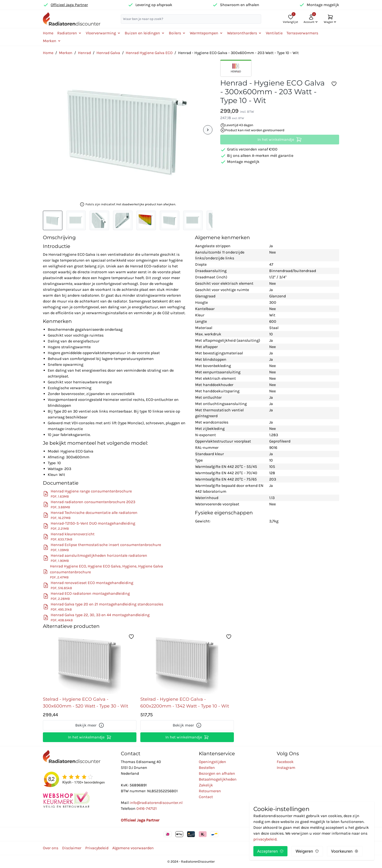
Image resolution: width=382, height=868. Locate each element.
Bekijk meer (90, 725)
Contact (206, 797)
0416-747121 (147, 808)
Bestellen (207, 768)
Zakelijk (206, 785)
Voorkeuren (345, 851)
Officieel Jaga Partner (69, 5)
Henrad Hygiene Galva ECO (149, 53)
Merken (66, 53)
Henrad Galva (108, 53)
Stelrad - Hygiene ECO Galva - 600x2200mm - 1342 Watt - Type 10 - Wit (185, 703)
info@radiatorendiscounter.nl (156, 803)
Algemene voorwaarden (133, 848)
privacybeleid (265, 839)
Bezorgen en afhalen (217, 773)
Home (48, 33)
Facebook (285, 762)
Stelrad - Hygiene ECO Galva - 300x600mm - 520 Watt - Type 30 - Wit (86, 703)
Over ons (51, 848)
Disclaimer (72, 848)
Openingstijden (212, 762)
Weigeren (307, 851)
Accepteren (270, 851)
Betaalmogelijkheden (218, 779)
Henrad (84, 53)
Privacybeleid (97, 848)
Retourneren (210, 791)
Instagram (286, 768)
